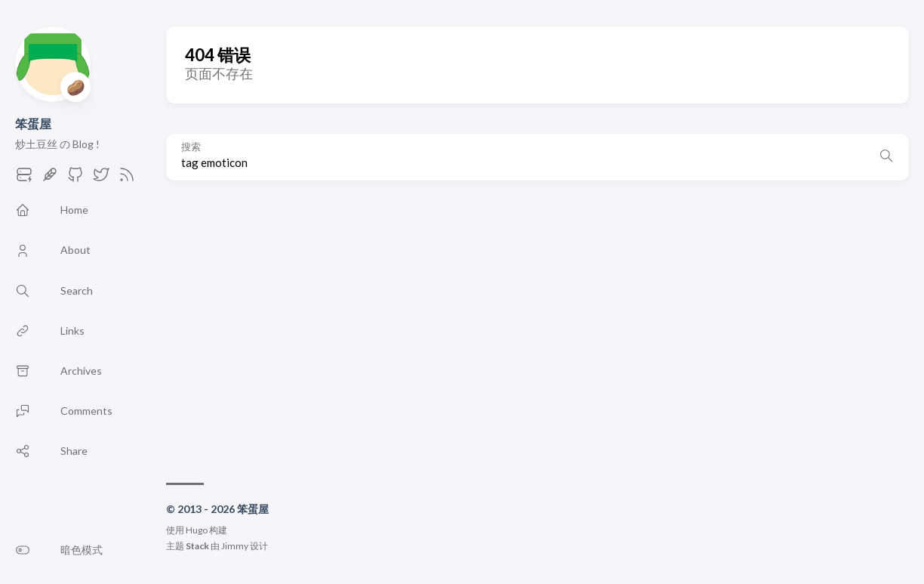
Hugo (197, 530)
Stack (197, 546)
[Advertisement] (537, 324)
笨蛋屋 (33, 124)
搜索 (191, 147)
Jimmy (235, 546)
